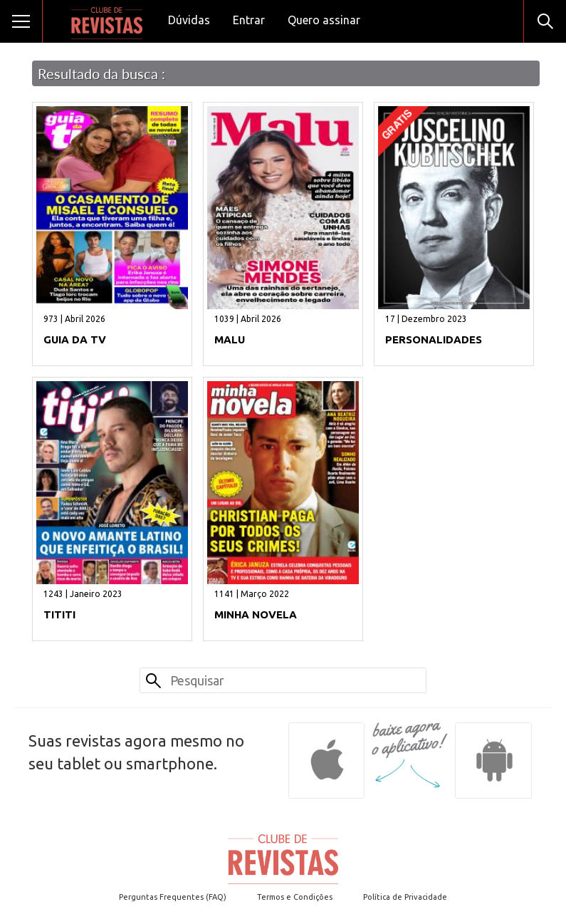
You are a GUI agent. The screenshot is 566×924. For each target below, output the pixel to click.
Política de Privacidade (405, 897)
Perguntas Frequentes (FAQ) (173, 897)
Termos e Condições (295, 897)
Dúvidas (189, 20)
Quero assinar (324, 20)
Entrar (249, 20)
